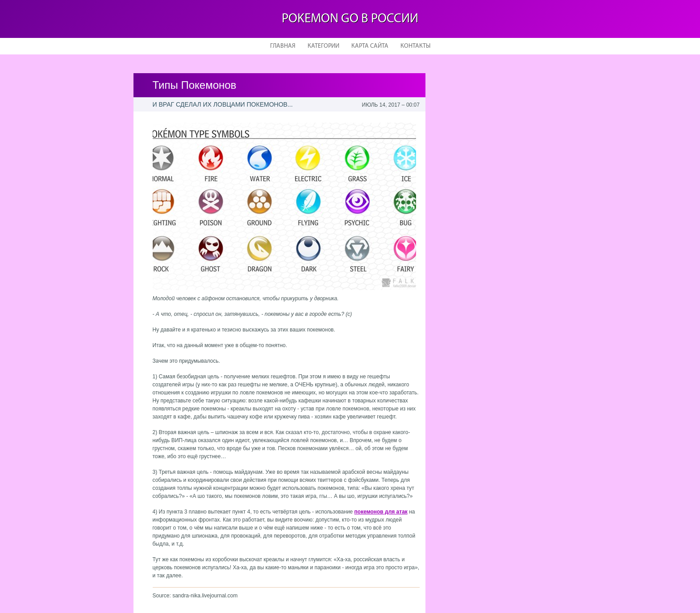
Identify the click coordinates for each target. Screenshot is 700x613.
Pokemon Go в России (350, 19)
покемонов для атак (381, 512)
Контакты (415, 46)
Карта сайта (370, 46)
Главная (283, 46)
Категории (323, 46)
